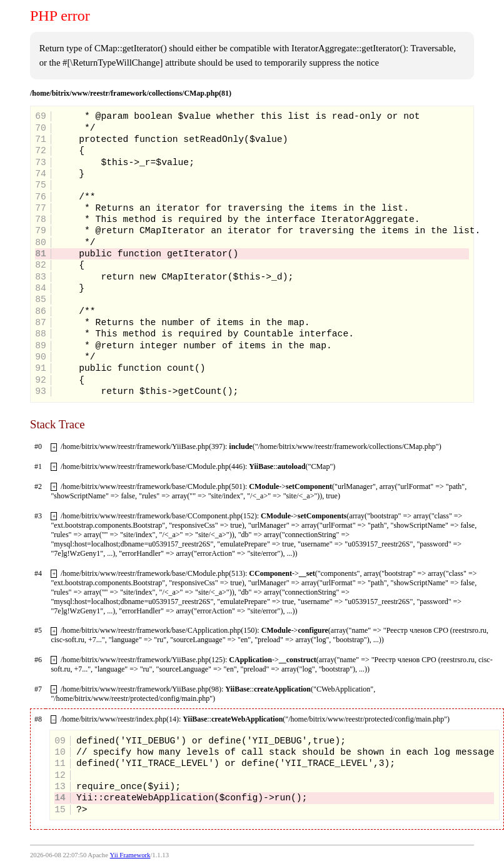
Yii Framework (130, 855)
